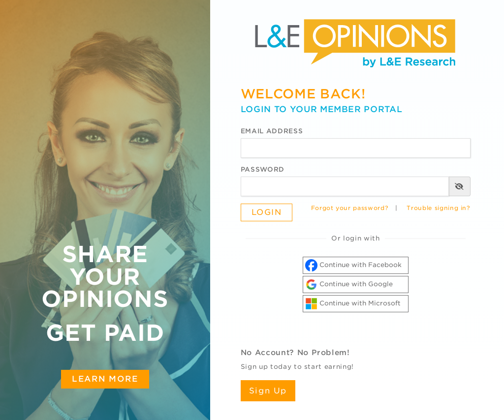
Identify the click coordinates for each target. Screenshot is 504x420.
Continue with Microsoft (353, 304)
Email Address (272, 131)
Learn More (105, 379)
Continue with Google (349, 285)
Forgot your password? (350, 208)
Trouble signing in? (438, 208)
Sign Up (268, 391)
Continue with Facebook (353, 265)
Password (263, 169)
